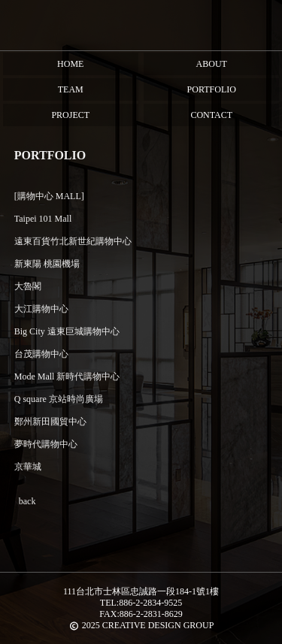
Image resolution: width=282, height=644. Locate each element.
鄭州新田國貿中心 (50, 422)
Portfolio (212, 89)
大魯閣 (28, 286)
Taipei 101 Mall (43, 219)
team (71, 89)
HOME (70, 64)
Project (70, 115)
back (27, 501)
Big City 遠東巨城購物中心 (67, 331)
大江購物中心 (41, 309)
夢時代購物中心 (46, 444)
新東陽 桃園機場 (47, 264)
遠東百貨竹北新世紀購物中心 (73, 241)
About (212, 64)
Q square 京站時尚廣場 (59, 399)
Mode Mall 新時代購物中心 (67, 376)
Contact (211, 115)
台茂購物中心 (41, 354)
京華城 (28, 467)
